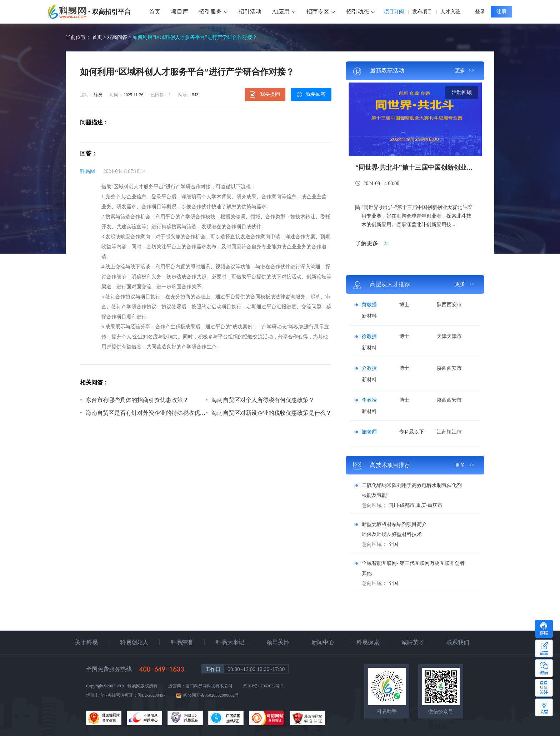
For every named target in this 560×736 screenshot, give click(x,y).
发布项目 (422, 12)
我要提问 (265, 95)
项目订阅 (394, 12)
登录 (480, 12)
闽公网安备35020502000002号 (211, 695)
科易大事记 (230, 642)
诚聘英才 (413, 642)
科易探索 (368, 642)
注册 (501, 12)
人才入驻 (450, 12)
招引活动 (250, 12)
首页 (155, 12)
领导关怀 (278, 642)
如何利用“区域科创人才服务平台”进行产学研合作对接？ (195, 37)
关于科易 (86, 642)
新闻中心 (323, 642)
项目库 (180, 12)
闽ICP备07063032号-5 (263, 686)
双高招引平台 (111, 12)
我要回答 (311, 94)
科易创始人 (134, 642)
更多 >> (465, 71)
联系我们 (458, 642)
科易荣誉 (182, 642)
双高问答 (117, 37)
